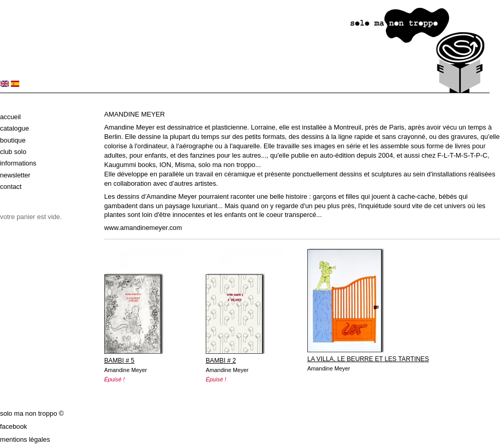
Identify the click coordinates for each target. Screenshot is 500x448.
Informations (18, 163)
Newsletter (15, 175)
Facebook (14, 426)
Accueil (10, 117)
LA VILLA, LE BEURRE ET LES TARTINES (368, 359)
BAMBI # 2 (221, 361)
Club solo (13, 152)
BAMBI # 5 (119, 361)
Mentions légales (25, 439)
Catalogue (15, 128)
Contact (11, 187)
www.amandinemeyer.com (143, 228)
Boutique (13, 140)
